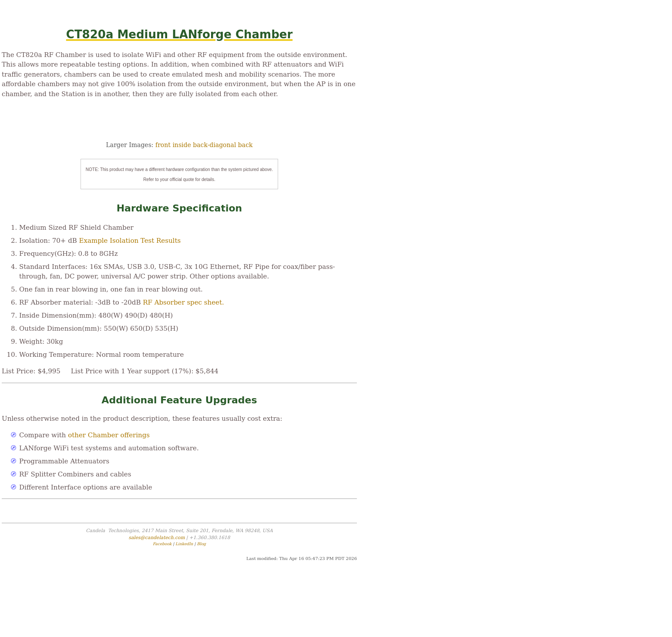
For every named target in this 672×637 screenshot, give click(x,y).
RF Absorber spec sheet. (183, 302)
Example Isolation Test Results (130, 241)
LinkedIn (184, 544)
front (163, 145)
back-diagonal (214, 145)
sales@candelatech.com (156, 538)
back (245, 145)
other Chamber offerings (109, 435)
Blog (201, 544)
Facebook (162, 544)
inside (181, 145)
